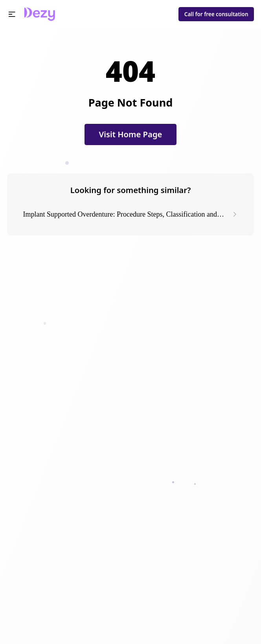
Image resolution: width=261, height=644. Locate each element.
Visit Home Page (131, 134)
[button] (12, 14)
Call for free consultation (216, 14)
